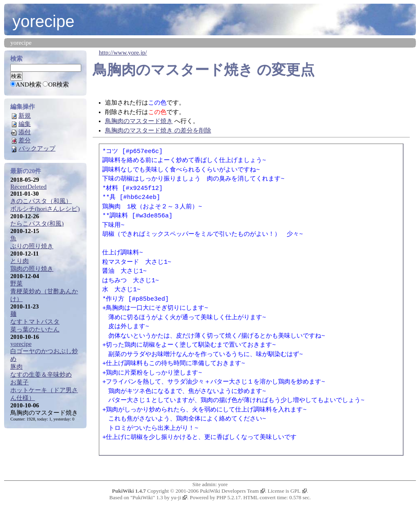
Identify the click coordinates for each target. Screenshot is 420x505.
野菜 (16, 283)
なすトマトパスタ (35, 322)
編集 (25, 124)
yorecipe (43, 21)
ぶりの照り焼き (32, 246)
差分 (25, 140)
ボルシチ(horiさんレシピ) (45, 209)
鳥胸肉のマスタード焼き (173, 70)
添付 (25, 132)
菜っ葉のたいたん (35, 329)
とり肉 (19, 261)
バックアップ (37, 149)
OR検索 (58, 85)
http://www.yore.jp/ (123, 53)
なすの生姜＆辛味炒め (41, 375)
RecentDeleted (28, 187)
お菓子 (19, 382)
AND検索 (29, 85)
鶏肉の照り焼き (32, 269)
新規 (25, 116)
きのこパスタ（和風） (41, 201)
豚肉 (16, 367)
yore (223, 484)
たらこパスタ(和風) (37, 224)
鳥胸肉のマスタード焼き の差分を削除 (158, 130)
